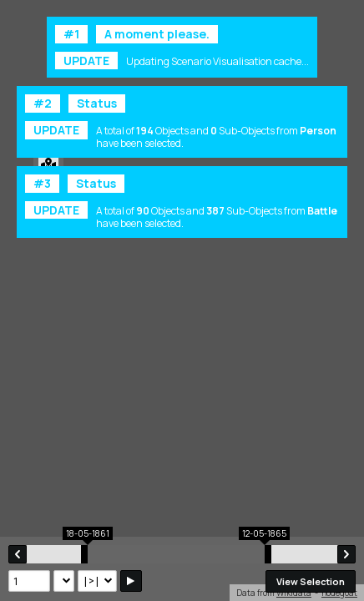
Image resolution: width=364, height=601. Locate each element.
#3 (42, 183)
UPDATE (86, 61)
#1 (71, 34)
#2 (43, 103)
